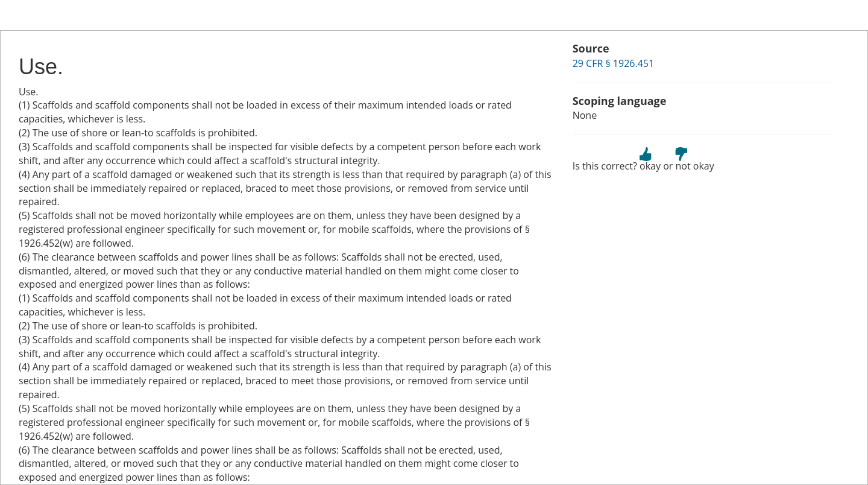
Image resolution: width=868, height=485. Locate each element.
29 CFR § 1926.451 (613, 63)
